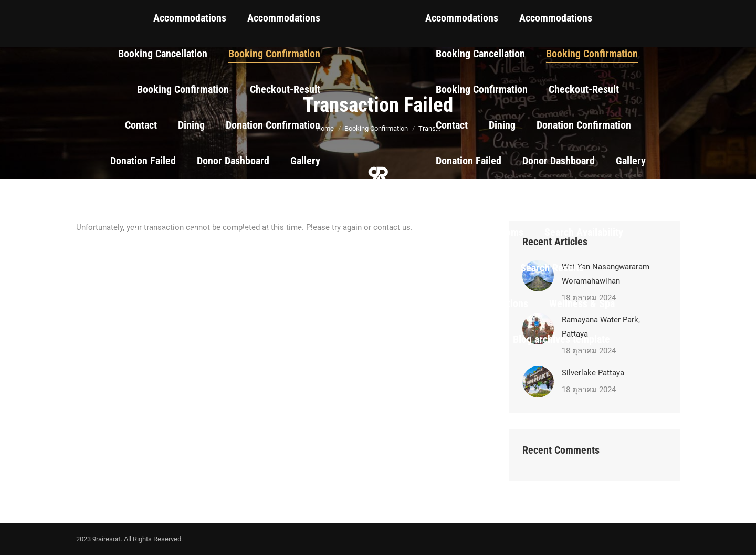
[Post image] (538, 382)
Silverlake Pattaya (593, 373)
